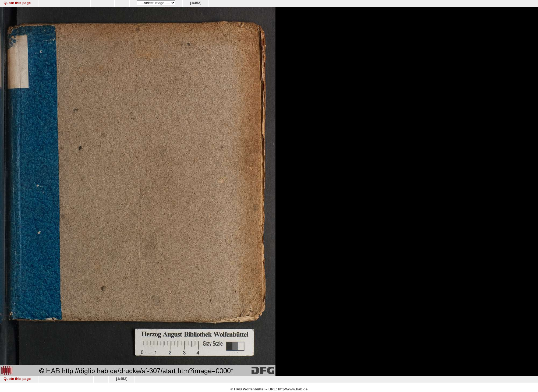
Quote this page (17, 3)
